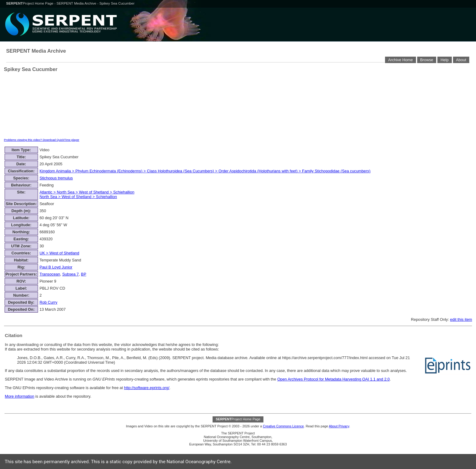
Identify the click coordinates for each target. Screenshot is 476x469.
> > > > (205, 171)
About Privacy (339, 426)
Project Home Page (30, 3)
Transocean (50, 274)
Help (444, 60)
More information (20, 396)
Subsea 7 (70, 274)
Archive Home (400, 60)
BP (83, 274)
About (461, 60)
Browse (427, 60)
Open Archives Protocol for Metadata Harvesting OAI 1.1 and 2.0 (333, 379)
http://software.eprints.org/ (147, 388)
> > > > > (87, 194)
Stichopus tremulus (56, 178)
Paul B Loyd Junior (56, 267)
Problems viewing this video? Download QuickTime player (42, 140)
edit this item (461, 319)
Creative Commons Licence (283, 426)
